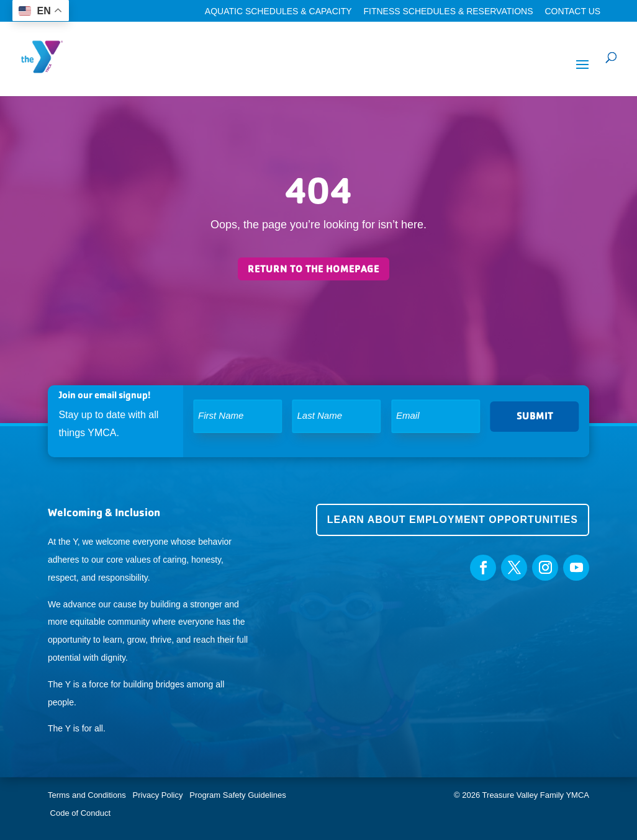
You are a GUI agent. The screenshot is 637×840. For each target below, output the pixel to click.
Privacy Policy (158, 795)
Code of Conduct (81, 813)
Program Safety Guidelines (237, 795)
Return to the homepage (314, 269)
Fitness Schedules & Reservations (448, 11)
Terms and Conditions (87, 795)
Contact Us (572, 11)
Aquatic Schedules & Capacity (278, 11)
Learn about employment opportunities (453, 520)
